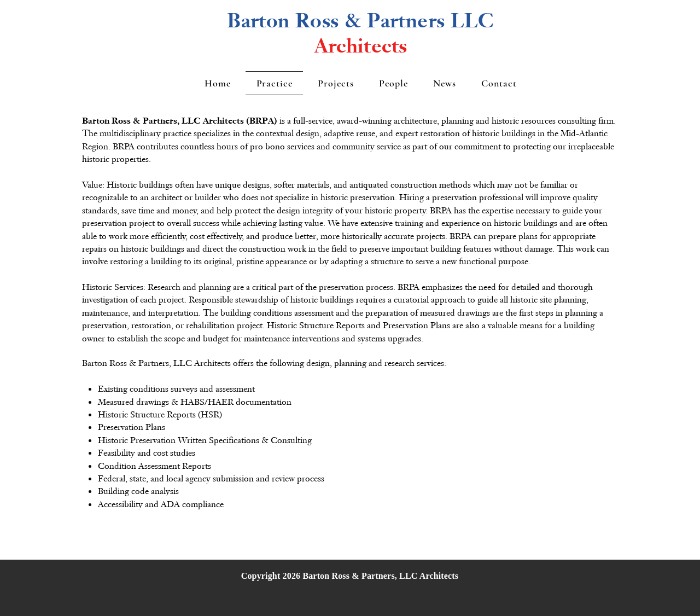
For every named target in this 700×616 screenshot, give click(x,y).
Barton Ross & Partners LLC (360, 20)
